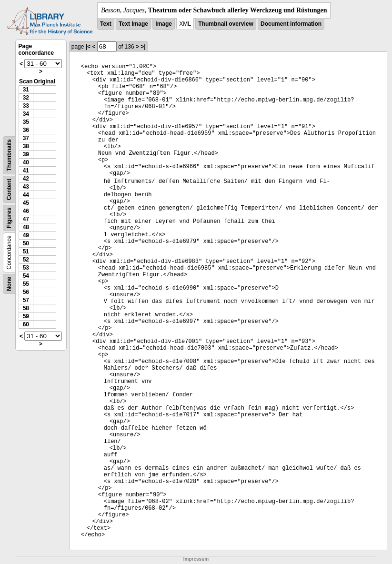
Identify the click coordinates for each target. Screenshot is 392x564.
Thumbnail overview (226, 24)
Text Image (133, 24)
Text (106, 24)
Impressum (196, 559)
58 (26, 308)
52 (26, 260)
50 (26, 243)
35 (26, 122)
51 (26, 252)
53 (26, 268)
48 (26, 227)
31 (26, 90)
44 (26, 195)
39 (26, 154)
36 (26, 130)
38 (26, 146)
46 (26, 211)
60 (26, 324)
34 (26, 114)
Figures (9, 218)
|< (88, 47)
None (9, 284)
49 (26, 235)
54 (26, 276)
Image (164, 24)
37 (26, 138)
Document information (291, 24)
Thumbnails (9, 155)
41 (26, 171)
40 (26, 162)
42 (26, 179)
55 (26, 284)
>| (143, 47)
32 (26, 98)
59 (26, 316)
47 (26, 219)
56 (26, 292)
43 (26, 187)
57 (26, 300)
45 (26, 203)
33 (26, 106)
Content (9, 189)
